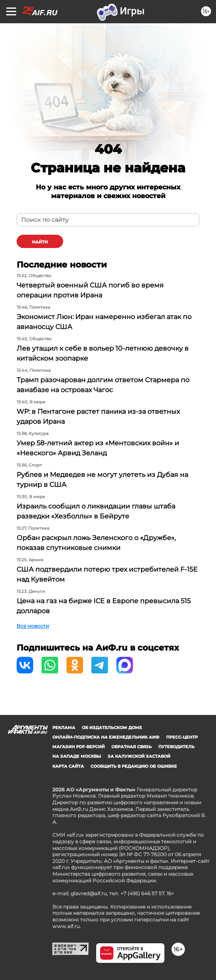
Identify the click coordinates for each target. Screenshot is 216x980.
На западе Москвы (77, 756)
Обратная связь (131, 747)
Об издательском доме (112, 728)
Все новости (33, 626)
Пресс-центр (182, 737)
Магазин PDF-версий (79, 747)
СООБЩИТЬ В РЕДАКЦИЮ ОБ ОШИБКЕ (134, 766)
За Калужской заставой (139, 756)
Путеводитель (176, 747)
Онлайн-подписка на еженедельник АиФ (106, 737)
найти (40, 242)
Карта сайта (68, 766)
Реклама (64, 728)
